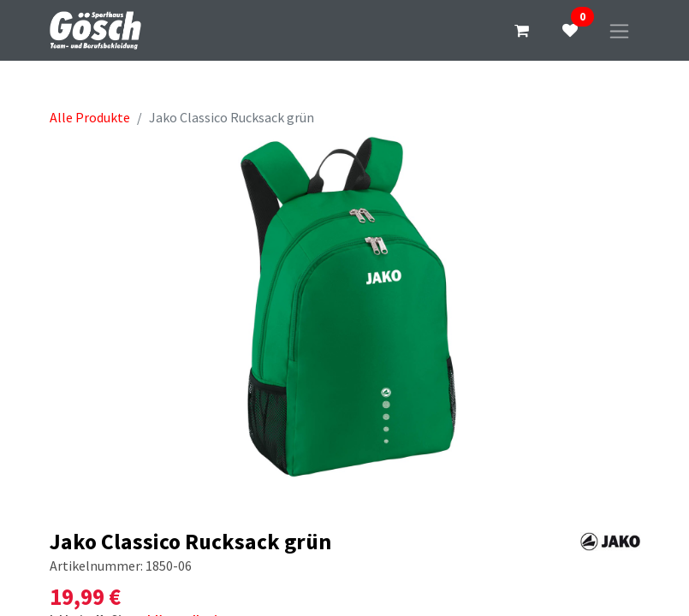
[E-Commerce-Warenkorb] (522, 31)
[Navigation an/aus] (619, 30)
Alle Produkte (90, 117)
